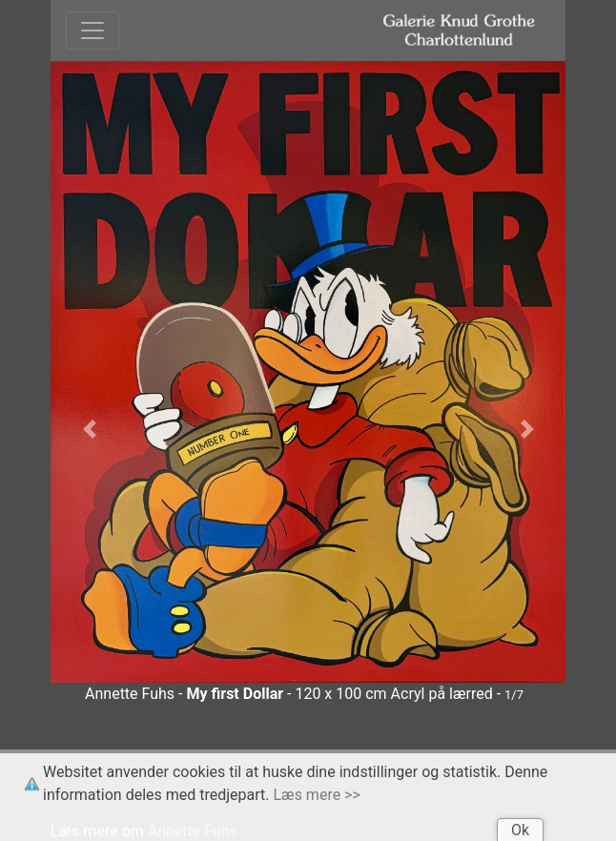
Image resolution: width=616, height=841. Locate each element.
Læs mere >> (317, 795)
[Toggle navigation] (92, 31)
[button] (89, 429)
